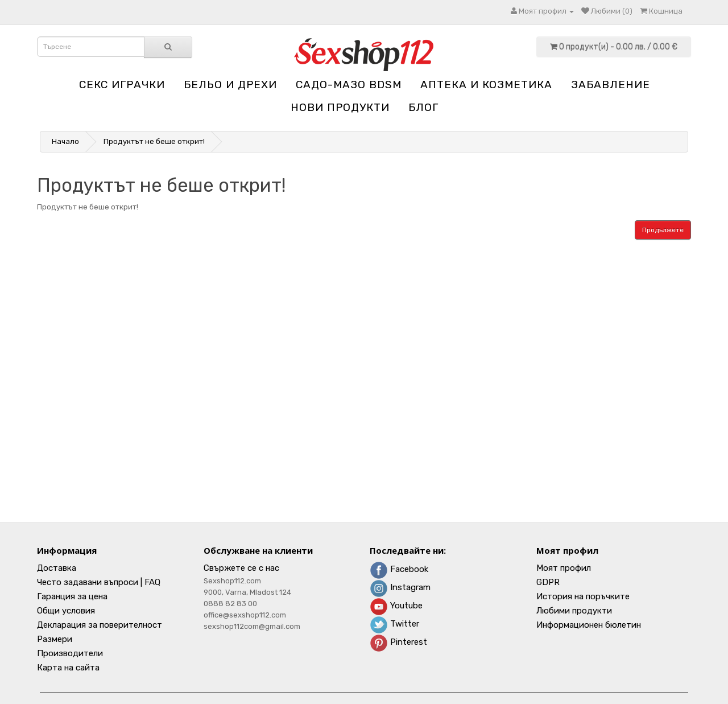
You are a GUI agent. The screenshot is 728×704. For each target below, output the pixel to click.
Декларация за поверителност (100, 625)
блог (423, 107)
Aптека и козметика (486, 85)
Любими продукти (574, 611)
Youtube (396, 606)
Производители (70, 653)
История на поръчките (583, 596)
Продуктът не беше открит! (154, 141)
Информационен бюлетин (589, 625)
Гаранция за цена (72, 596)
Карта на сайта (68, 668)
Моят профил (564, 568)
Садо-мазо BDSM (349, 85)
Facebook (399, 569)
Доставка (57, 568)
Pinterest (398, 642)
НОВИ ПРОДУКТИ (340, 107)
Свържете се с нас (241, 568)
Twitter (394, 624)
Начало (65, 141)
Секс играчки (122, 85)
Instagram (400, 587)
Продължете (663, 230)
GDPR (548, 582)
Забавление (611, 85)
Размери (55, 639)
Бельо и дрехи (230, 85)
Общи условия (66, 611)
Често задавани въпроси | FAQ (99, 582)
